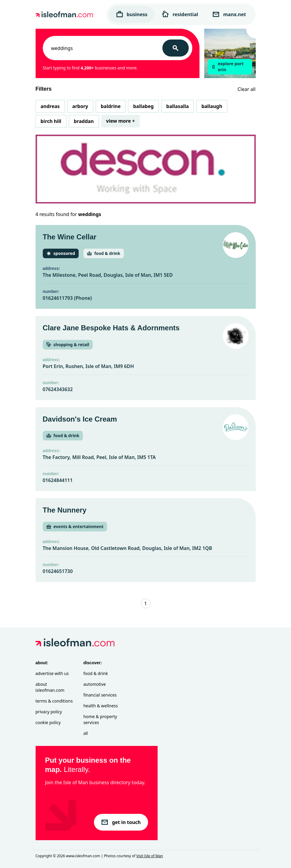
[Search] (176, 48)
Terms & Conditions (54, 701)
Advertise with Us (52, 673)
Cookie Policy (48, 722)
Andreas (50, 106)
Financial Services (100, 695)
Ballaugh (212, 106)
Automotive (95, 684)
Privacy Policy (49, 712)
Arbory (80, 106)
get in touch (121, 822)
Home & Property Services (100, 719)
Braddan (84, 121)
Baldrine (111, 106)
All (86, 733)
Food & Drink (96, 673)
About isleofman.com (50, 687)
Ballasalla (178, 106)
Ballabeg (143, 106)
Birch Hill (51, 121)
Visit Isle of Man (150, 856)
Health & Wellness (101, 706)
